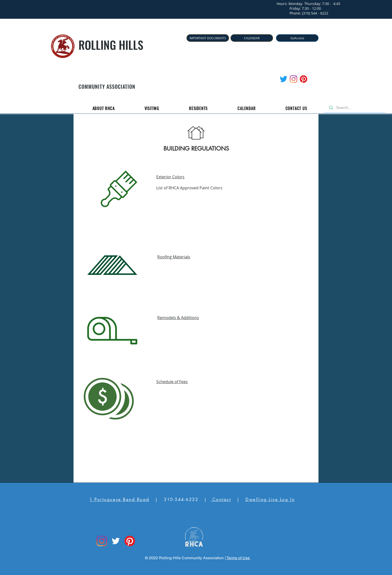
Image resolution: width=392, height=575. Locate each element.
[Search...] (356, 108)
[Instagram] (293, 79)
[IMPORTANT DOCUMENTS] (208, 38)
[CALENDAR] (252, 38)
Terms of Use (239, 558)
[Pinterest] (303, 79)
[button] (103, 108)
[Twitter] (283, 79)
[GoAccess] (297, 38)
